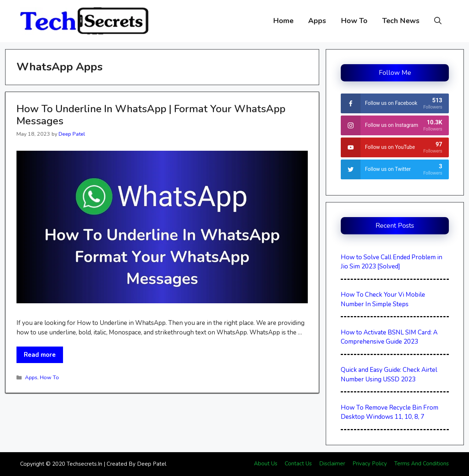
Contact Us (298, 464)
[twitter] (395, 169)
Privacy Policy (370, 464)
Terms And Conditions (422, 464)
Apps (317, 21)
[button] (438, 21)
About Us (266, 464)
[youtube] (395, 147)
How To (354, 21)
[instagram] (395, 125)
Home (283, 21)
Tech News (401, 21)
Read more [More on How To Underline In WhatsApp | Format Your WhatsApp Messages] (40, 355)
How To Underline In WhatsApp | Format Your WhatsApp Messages (151, 115)
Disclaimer (332, 464)
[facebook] (395, 103)
